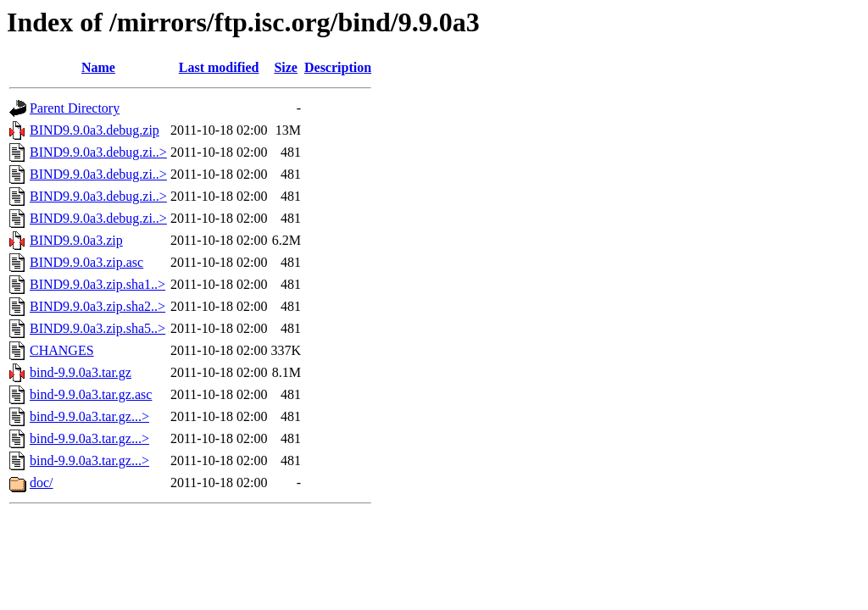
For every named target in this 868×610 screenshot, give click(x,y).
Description (338, 67)
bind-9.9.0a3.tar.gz (81, 372)
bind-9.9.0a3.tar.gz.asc (91, 394)
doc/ (42, 482)
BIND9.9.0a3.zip (76, 240)
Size (286, 67)
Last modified (219, 67)
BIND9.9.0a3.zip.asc (86, 262)
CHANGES (62, 350)
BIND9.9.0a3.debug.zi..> (98, 152)
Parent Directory (75, 108)
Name (98, 67)
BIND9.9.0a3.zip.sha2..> (97, 306)
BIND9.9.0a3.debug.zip (95, 130)
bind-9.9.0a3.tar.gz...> (89, 416)
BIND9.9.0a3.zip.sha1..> (97, 284)
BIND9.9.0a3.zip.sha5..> (97, 328)
